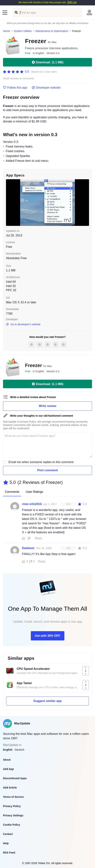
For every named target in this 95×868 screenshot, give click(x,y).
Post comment (47, 470)
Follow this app (15, 88)
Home (6, 31)
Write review (48, 406)
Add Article (10, 788)
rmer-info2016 (32, 504)
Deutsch (20, 750)
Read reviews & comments (19, 78)
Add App (8, 769)
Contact (8, 834)
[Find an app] (16, 13)
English (8, 750)
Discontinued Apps (15, 778)
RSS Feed (9, 853)
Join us (72, 2)
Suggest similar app (47, 701)
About (7, 760)
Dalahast (28, 548)
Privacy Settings (13, 815)
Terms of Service (13, 797)
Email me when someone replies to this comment (41, 462)
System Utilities (23, 31)
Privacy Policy (12, 806)
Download (47, 62)
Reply (39, 538)
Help (6, 843)
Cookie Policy (12, 825)
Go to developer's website (23, 324)
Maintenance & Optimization (52, 31)
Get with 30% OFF (47, 636)
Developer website (46, 88)
